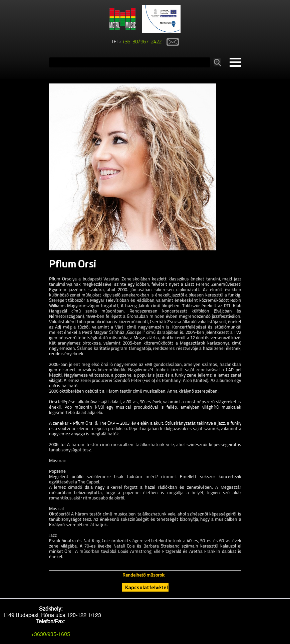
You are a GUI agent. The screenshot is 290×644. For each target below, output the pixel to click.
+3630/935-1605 (51, 634)
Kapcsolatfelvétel (147, 587)
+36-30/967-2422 (142, 42)
